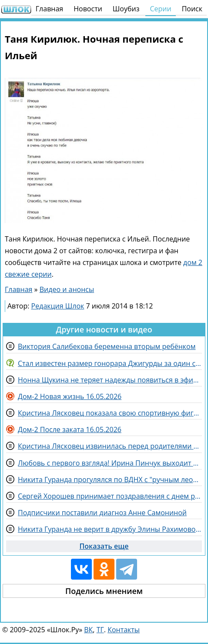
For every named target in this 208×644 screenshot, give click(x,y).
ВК (88, 630)
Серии (160, 9)
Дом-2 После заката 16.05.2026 (70, 429)
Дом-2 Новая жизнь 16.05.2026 (70, 396)
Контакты (124, 630)
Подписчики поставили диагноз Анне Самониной (102, 513)
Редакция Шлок (58, 306)
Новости (88, 9)
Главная (49, 9)
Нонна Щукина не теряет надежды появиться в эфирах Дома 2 (110, 380)
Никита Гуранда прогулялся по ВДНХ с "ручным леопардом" (110, 480)
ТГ (100, 630)
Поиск (192, 9)
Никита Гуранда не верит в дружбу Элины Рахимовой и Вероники (110, 529)
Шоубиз (126, 9)
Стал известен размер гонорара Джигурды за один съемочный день (110, 363)
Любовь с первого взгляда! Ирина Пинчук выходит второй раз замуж (110, 463)
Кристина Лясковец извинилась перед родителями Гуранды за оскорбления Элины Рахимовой (110, 446)
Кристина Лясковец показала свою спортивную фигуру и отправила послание (110, 413)
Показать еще (104, 546)
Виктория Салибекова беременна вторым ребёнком (107, 346)
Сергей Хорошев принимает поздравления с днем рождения (110, 496)
